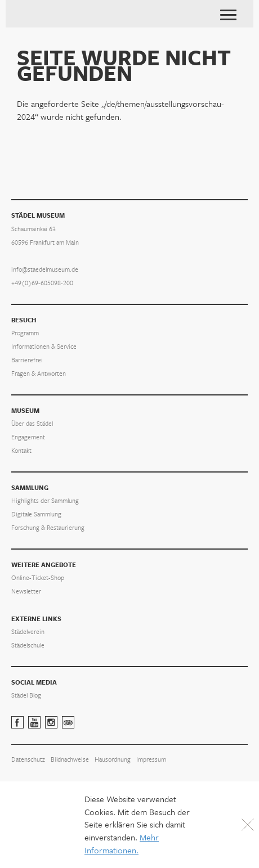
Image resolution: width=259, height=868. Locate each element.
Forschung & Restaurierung (48, 528)
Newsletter (26, 592)
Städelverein (28, 632)
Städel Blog (26, 696)
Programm (25, 333)
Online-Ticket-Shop (38, 578)
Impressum (151, 760)
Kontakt (21, 451)
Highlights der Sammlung (45, 501)
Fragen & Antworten (39, 374)
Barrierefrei (27, 360)
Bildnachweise (70, 760)
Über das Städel (32, 424)
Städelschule (28, 646)
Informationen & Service (44, 347)
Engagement (28, 437)
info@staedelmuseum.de (45, 270)
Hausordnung (113, 760)
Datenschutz (28, 760)
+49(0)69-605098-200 (42, 283)
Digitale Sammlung (36, 514)
